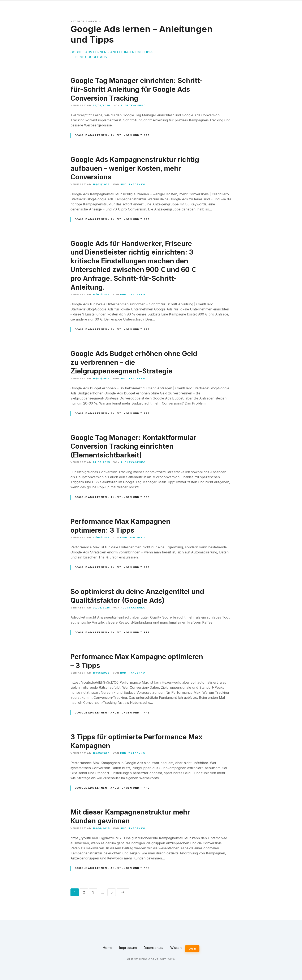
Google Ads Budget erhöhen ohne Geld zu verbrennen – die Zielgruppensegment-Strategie (134, 362)
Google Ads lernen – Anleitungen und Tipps (112, 135)
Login (192, 949)
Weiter (123, 892)
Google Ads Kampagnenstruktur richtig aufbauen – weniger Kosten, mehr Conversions (135, 168)
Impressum (128, 948)
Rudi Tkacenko (133, 105)
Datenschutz (154, 948)
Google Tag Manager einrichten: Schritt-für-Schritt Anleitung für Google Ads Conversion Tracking (137, 89)
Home (107, 948)
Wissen (176, 948)
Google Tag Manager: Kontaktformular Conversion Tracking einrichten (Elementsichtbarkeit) (133, 446)
